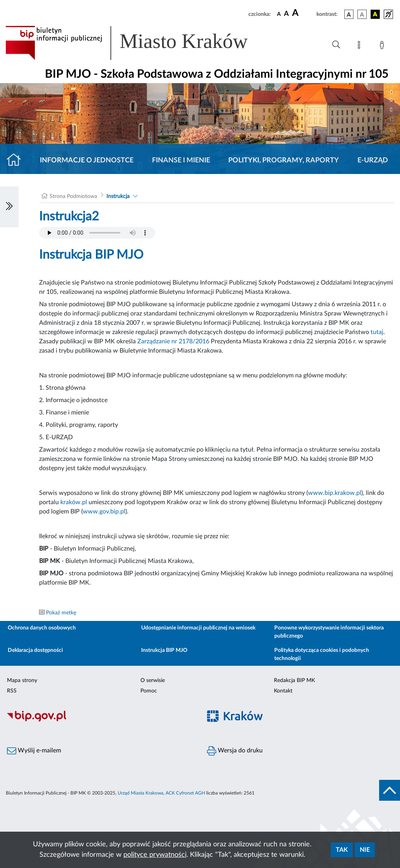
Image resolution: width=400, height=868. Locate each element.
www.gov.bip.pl (104, 512)
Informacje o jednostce (87, 160)
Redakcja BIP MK (294, 680)
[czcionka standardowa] (279, 14)
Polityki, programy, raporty (284, 160)
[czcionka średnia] (286, 14)
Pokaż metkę (61, 613)
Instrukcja (118, 196)
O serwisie (153, 680)
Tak (342, 850)
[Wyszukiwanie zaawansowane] (336, 45)
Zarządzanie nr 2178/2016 (173, 341)
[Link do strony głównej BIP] (138, 43)
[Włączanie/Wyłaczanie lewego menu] (9, 207)
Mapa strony (22, 680)
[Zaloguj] (383, 46)
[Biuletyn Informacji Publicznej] (100, 720)
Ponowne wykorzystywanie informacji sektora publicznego (329, 632)
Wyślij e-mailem (34, 751)
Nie (365, 850)
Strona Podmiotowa (73, 196)
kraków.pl (74, 502)
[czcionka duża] (303, 13)
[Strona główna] (17, 160)
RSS (12, 691)
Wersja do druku (235, 751)
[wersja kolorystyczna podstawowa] (349, 14)
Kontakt (283, 691)
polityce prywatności (155, 855)
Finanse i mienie (181, 160)
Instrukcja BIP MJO (164, 650)
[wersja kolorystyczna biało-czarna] (362, 14)
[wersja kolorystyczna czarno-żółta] (375, 14)
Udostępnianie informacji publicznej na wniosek (198, 628)
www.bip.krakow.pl (335, 493)
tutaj (377, 332)
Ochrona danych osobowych (42, 628)
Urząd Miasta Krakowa (140, 793)
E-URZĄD (373, 160)
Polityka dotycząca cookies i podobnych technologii (322, 654)
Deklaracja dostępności (35, 650)
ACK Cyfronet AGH (185, 793)
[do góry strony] (390, 790)
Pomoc (149, 691)
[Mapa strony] (361, 46)
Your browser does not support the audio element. (97, 233)
